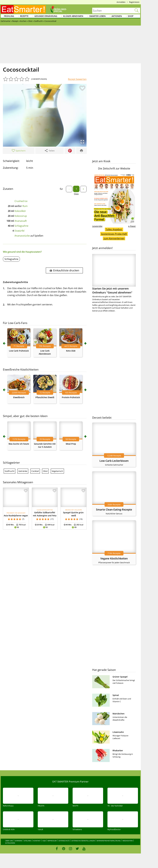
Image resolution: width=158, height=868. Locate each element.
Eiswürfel (19, 231)
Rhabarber (118, 750)
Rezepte (24, 16)
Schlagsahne (21, 226)
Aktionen (117, 16)
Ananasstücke (22, 236)
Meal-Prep (71, 444)
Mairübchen (119, 714)
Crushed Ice (21, 201)
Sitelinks (28, 841)
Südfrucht (10, 471)
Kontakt (37, 841)
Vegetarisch (57, 471)
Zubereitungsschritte (15, 282)
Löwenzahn (118, 732)
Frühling (9, 16)
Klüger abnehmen (73, 16)
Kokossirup (21, 216)
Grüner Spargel (120, 677)
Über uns (9, 841)
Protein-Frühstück (71, 397)
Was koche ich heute (19, 444)
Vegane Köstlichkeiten (114, 558)
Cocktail (35, 471)
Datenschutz (64, 841)
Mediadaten (128, 841)
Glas (76, 194)
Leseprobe (97, 226)
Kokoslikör (20, 211)
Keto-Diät (71, 351)
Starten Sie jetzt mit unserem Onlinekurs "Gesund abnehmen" (114, 274)
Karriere (18, 841)
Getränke (23, 471)
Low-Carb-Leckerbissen (114, 461)
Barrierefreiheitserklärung (109, 841)
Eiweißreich (19, 397)
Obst (45, 471)
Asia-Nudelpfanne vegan (16, 516)
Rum (25, 206)
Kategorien (10, 843)
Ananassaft (21, 221)
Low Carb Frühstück (19, 351)
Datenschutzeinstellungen (83, 841)
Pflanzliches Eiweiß (45, 397)
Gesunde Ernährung (46, 16)
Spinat (116, 695)
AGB (44, 841)
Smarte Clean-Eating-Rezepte (114, 510)
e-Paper (132, 226)
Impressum (52, 841)
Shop (131, 16)
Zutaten (8, 189)
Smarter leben (97, 16)
